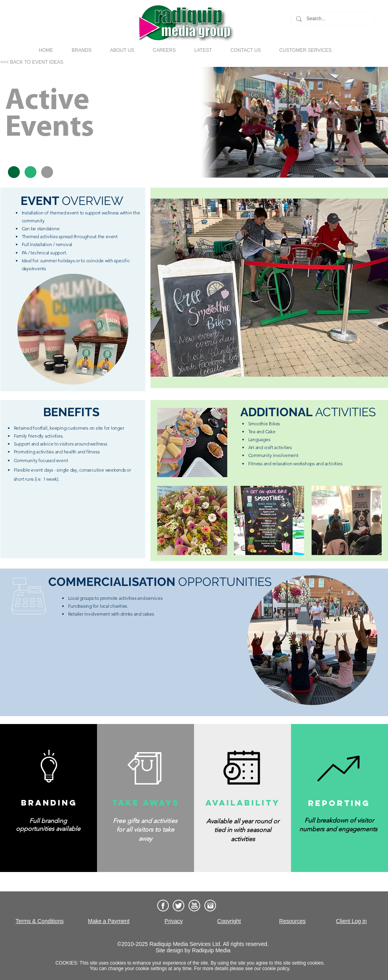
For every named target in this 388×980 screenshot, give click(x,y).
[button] (81, 50)
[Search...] (332, 19)
